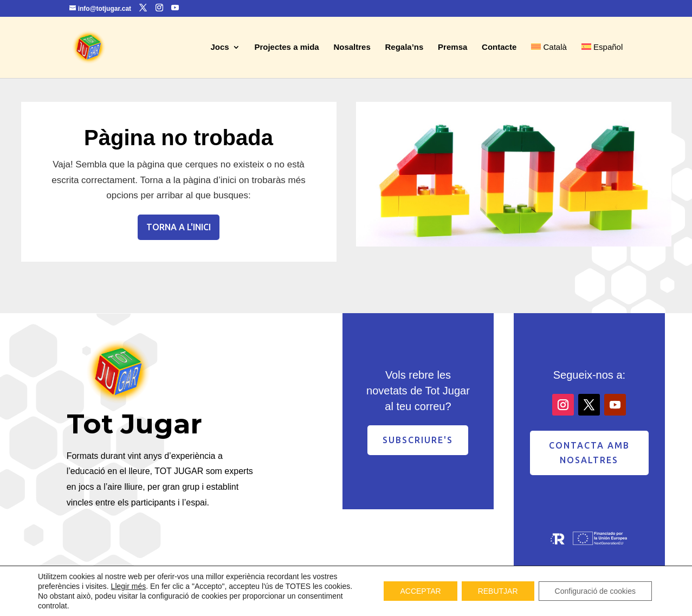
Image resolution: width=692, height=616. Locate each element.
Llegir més (129, 586)
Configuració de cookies (595, 591)
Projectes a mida (286, 47)
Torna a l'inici (179, 227)
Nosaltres (352, 47)
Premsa (452, 47)
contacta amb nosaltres (589, 453)
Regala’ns (405, 47)
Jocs (219, 47)
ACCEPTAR (420, 591)
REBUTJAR (498, 591)
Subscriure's (418, 440)
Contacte (499, 47)
